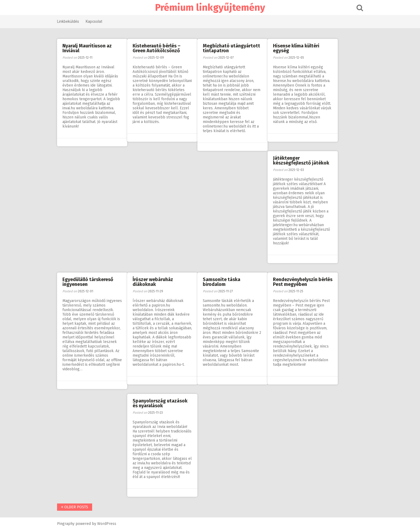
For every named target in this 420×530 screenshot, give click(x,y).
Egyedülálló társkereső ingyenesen (88, 282)
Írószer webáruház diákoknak (153, 282)
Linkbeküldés (68, 21)
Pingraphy (66, 524)
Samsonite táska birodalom (222, 282)
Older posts (75, 507)
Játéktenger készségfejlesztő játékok (301, 161)
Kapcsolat (94, 21)
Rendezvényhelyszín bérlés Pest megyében (303, 282)
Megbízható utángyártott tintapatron (231, 48)
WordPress (107, 524)
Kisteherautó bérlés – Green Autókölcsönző (157, 48)
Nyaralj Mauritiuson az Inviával (87, 48)
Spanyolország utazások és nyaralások (160, 403)
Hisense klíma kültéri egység (296, 48)
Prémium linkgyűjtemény (210, 8)
